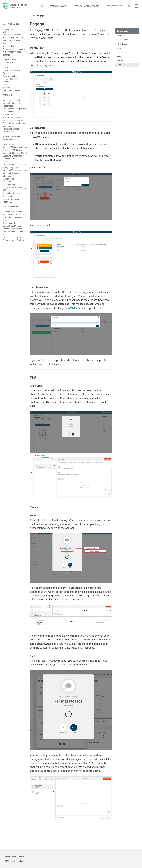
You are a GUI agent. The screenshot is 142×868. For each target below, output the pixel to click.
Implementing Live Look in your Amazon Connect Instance (14, 41)
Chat (119, 49)
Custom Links (9, 115)
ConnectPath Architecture (14, 213)
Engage (6, 74)
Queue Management (11, 71)
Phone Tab (121, 36)
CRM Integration (10, 180)
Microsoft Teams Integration (15, 171)
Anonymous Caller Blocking (14, 188)
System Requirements (85, 6)
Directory (7, 82)
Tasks (119, 57)
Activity (80, 311)
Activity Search (9, 76)
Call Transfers (124, 40)
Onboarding (8, 29)
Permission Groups (11, 129)
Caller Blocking (9, 185)
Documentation (19, 6)
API (4, 191)
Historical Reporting (11, 79)
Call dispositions (125, 44)
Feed (22, 857)
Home (5, 68)
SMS (120, 66)
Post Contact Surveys (12, 118)
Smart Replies (9, 132)
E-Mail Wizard (9, 145)
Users (5, 85)
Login (5, 32)
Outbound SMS (9, 162)
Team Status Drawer (11, 91)
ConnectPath (10, 857)
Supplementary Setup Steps (14, 215)
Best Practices (112, 6)
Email (121, 62)
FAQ (41, 6)
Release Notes (58, 6)
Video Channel (9, 183)
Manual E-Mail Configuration (15, 148)
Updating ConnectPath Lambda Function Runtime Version (14, 233)
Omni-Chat (123, 53)
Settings (6, 88)
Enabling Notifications (12, 35)
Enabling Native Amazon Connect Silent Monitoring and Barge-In (14, 124)
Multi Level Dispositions (13, 101)
